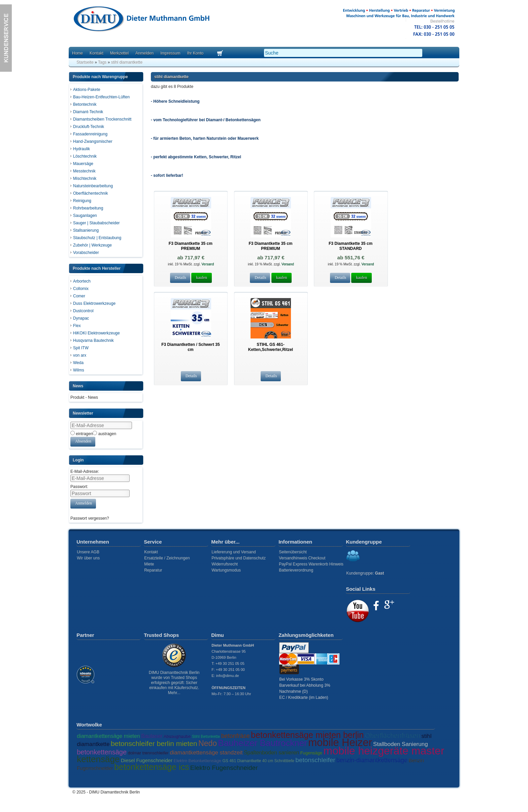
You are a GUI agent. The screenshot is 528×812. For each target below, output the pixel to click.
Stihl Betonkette (206, 737)
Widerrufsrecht (225, 564)
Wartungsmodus (226, 570)
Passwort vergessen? (90, 518)
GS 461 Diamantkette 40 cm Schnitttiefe (258, 761)
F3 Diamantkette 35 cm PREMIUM (191, 246)
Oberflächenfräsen (392, 736)
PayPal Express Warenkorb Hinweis (311, 564)
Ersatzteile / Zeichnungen (167, 558)
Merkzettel (119, 53)
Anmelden (144, 53)
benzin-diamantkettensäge (372, 760)
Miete (149, 564)
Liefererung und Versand (234, 552)
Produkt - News (84, 397)
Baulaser (152, 736)
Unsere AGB (88, 552)
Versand (207, 264)
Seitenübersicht (293, 552)
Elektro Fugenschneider (224, 768)
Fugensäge (311, 753)
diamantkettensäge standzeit (206, 753)
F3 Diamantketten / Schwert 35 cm (190, 347)
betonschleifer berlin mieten (154, 743)
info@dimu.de (228, 676)
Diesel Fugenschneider (147, 760)
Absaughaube (177, 736)
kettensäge (98, 759)
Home (77, 53)
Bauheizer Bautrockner (262, 743)
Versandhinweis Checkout (302, 558)
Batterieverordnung (296, 570)
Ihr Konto (195, 53)
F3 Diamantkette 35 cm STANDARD (351, 246)
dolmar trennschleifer (148, 753)
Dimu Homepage (141, 20)
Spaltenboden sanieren (272, 753)
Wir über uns (88, 558)
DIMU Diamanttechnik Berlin (115, 792)
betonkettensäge (102, 752)
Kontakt (96, 53)
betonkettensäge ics (152, 767)
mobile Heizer (340, 742)
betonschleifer (315, 760)
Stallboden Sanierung (401, 744)
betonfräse (236, 736)
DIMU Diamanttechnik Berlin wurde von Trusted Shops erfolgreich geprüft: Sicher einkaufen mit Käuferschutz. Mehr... (174, 683)
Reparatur (153, 570)
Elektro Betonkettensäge (198, 761)
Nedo (208, 743)
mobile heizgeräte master (384, 751)
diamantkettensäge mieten (108, 736)
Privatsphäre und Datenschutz (239, 558)
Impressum (170, 53)
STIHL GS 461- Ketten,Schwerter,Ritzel (271, 347)
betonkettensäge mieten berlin (307, 735)
